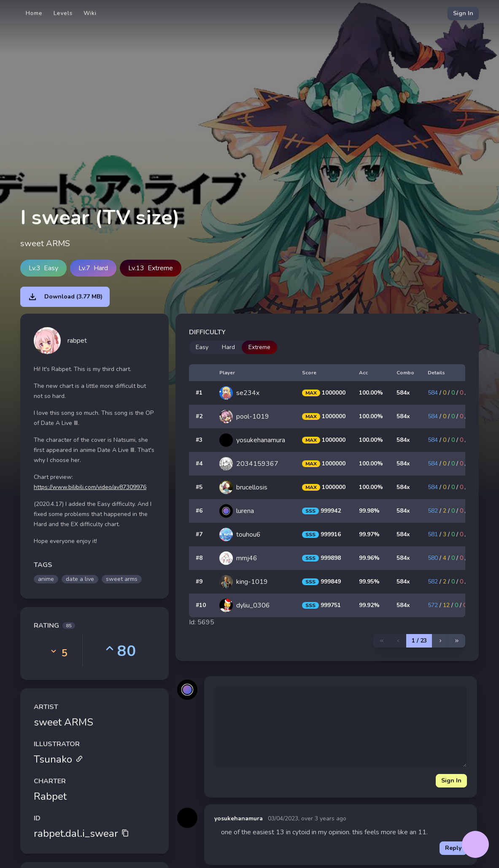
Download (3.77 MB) (65, 297)
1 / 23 (419, 641)
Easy (202, 347)
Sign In (463, 13)
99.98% (369, 511)
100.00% (371, 393)
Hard (228, 347)
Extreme (259, 347)
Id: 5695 (202, 622)
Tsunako (58, 759)
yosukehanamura (239, 818)
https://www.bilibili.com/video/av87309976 (90, 487)
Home (34, 13)
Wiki (90, 13)
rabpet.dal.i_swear (81, 833)
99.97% (369, 534)
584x (403, 393)
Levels (63, 13)
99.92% (369, 605)
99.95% (369, 582)
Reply (453, 848)
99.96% (369, 558)
